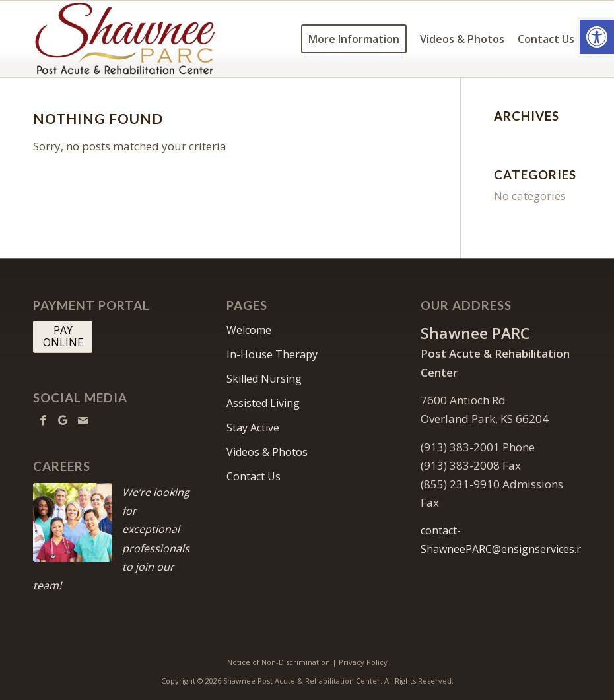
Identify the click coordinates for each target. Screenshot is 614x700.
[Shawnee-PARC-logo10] (154, 39)
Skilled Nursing (264, 379)
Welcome (249, 330)
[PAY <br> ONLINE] (63, 336)
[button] (597, 37)
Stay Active (253, 428)
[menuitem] (354, 39)
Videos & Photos (267, 452)
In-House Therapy (272, 354)
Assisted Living (263, 403)
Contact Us (254, 476)
